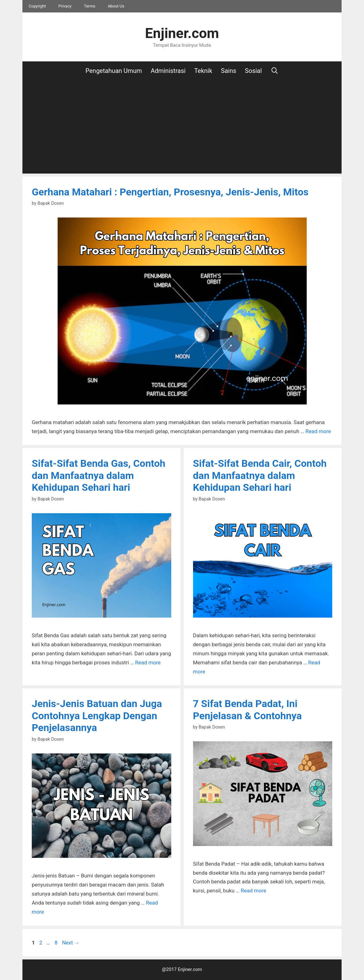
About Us (116, 6)
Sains (229, 71)
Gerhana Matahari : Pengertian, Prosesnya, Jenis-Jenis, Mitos (170, 192)
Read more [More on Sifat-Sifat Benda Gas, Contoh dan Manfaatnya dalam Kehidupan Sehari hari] (148, 662)
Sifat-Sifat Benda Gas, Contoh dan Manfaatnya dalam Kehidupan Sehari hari (99, 475)
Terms (90, 6)
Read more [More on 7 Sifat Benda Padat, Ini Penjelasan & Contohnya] (253, 891)
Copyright (37, 6)
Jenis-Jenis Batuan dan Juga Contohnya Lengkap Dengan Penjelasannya (97, 716)
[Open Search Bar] (275, 71)
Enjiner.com (182, 33)
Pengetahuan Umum (113, 71)
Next (71, 943)
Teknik (203, 71)
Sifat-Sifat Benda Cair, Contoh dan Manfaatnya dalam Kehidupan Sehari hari (260, 475)
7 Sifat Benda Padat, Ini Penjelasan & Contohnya (248, 710)
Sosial (253, 71)
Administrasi (168, 71)
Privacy (65, 6)
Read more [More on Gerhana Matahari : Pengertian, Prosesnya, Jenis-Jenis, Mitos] (318, 431)
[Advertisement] (182, 127)
